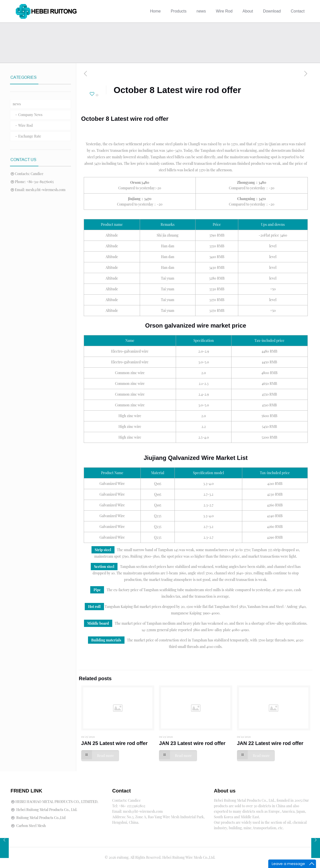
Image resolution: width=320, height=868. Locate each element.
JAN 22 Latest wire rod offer (270, 743)
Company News (30, 115)
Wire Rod (25, 125)
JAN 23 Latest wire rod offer (192, 743)
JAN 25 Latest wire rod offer (114, 743)
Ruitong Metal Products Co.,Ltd (41, 818)
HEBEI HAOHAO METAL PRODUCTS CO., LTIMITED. (57, 802)
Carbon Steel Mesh (31, 826)
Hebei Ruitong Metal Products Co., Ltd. (47, 810)
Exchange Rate (30, 136)
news (17, 104)
